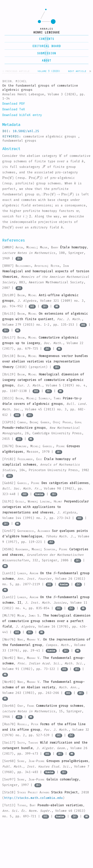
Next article (77, 71)
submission (46, 53)
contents (46, 39)
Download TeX (14, 109)
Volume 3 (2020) (49, 71)
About (46, 60)
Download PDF (14, 104)
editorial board (46, 46)
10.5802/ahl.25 (26, 131)
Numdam (39, 494)
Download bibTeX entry (22, 115)
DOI (32, 306)
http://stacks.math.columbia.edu (33, 798)
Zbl (19, 259)
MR (57, 306)
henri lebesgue (46, 32)
